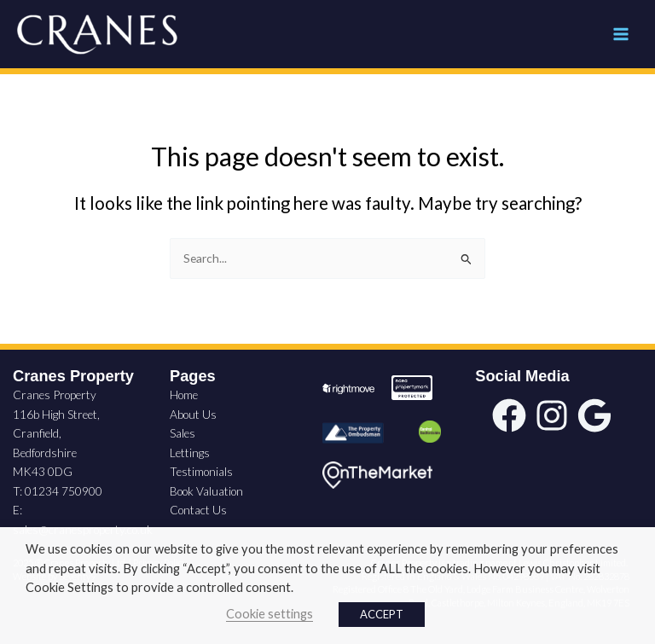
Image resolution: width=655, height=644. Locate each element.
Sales (183, 433)
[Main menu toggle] (621, 35)
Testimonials (201, 471)
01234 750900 (64, 491)
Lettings (190, 453)
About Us (193, 414)
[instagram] (552, 415)
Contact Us (198, 510)
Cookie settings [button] (270, 614)
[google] (594, 415)
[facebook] (509, 415)
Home (184, 395)
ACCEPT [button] (382, 614)
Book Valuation (206, 491)
